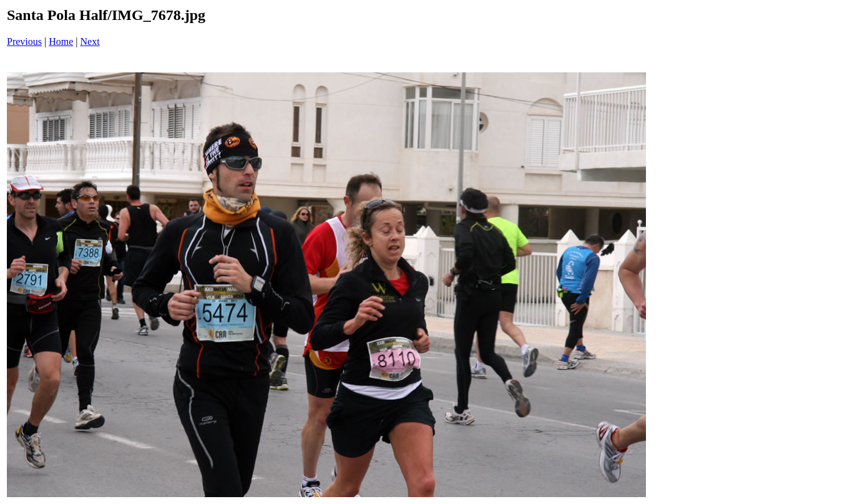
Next (90, 41)
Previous (24, 41)
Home (61, 41)
